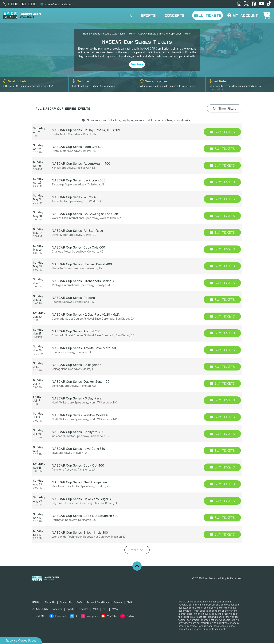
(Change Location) (183, 121)
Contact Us (66, 603)
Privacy (118, 603)
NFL (105, 610)
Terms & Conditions (98, 603)
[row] (137, 133)
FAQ (79, 603)
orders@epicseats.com (57, 4)
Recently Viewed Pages (21, 640)
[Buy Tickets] (222, 133)
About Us (50, 603)
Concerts (175, 15)
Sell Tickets (207, 15)
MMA (115, 610)
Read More (137, 64)
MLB (96, 610)
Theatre (84, 610)
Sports (148, 15)
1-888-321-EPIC (20, 4)
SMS (129, 603)
